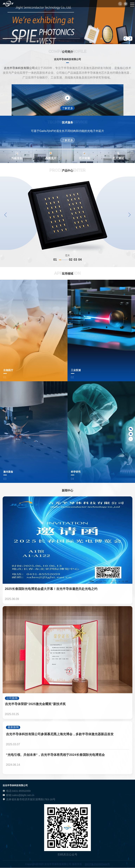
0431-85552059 (21, 791)
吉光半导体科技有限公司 (19, 68)
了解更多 (67, 108)
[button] (126, 39)
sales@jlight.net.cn (23, 795)
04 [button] (80, 260)
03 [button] (75, 260)
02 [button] (71, 260)
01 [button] (61, 260)
